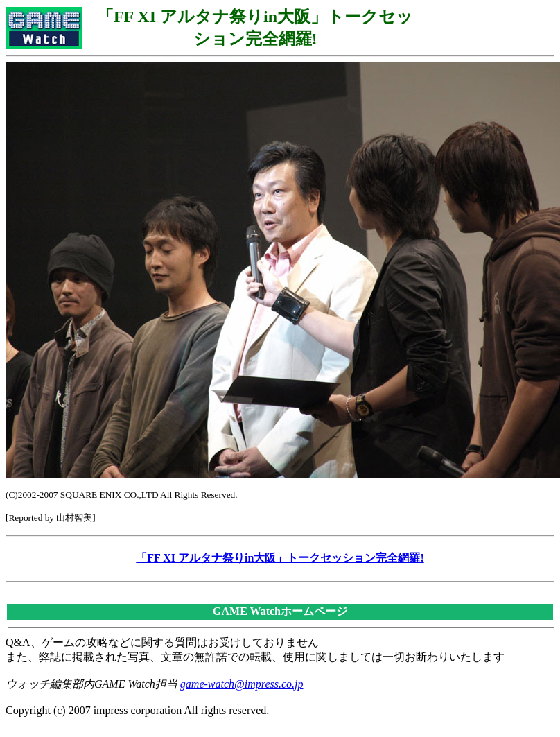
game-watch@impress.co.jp (242, 684)
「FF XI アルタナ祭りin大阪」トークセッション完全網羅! (280, 558)
